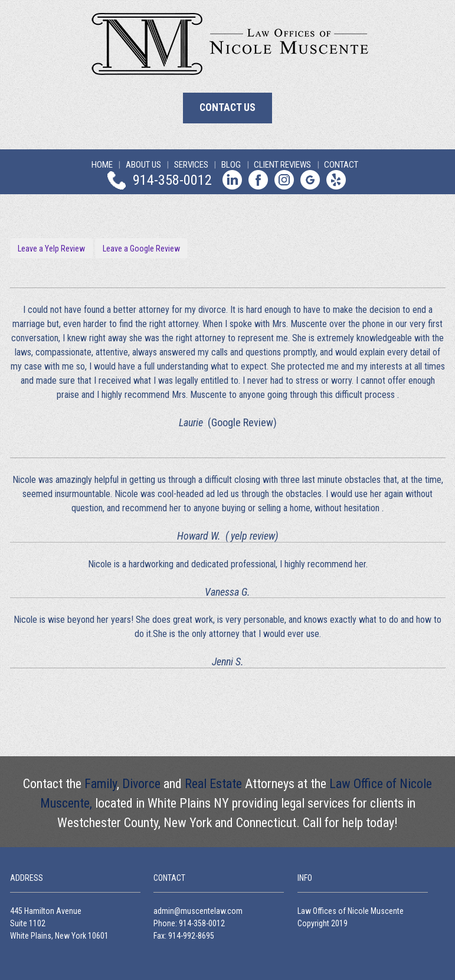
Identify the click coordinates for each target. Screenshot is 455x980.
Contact (341, 165)
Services (191, 165)
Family (101, 784)
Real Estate (213, 784)
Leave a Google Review (141, 249)
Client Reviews (282, 165)
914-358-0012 (172, 180)
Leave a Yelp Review (51, 249)
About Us (143, 165)
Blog (231, 165)
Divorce (141, 784)
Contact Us (227, 107)
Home (102, 165)
